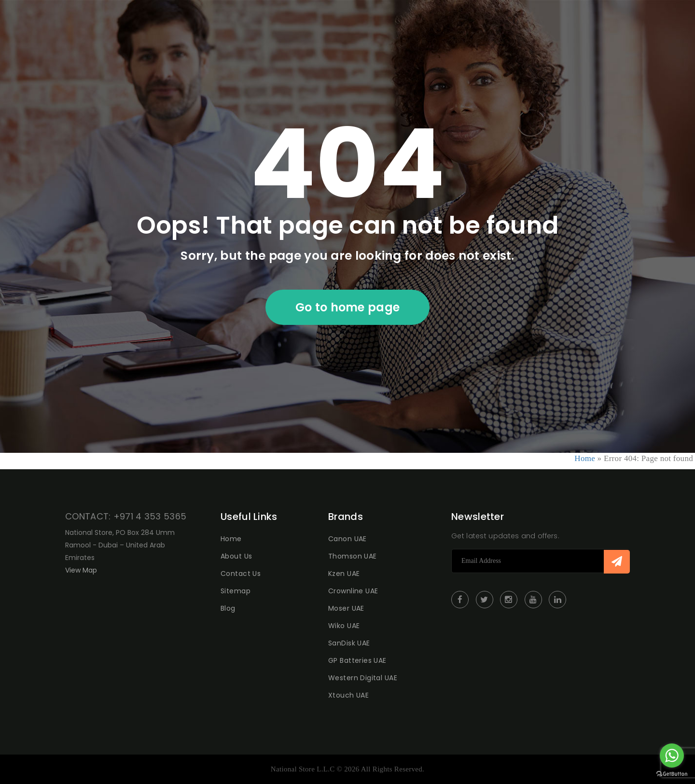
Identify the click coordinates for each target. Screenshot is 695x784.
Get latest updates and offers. (505, 536)
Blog (228, 608)
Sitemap (236, 591)
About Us (236, 556)
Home (585, 458)
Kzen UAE (344, 574)
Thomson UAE (353, 556)
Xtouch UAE (348, 695)
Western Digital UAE (363, 678)
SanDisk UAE (349, 643)
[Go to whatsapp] (672, 756)
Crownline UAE (353, 591)
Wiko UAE (344, 626)
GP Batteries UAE (357, 660)
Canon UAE (347, 539)
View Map (81, 570)
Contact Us (241, 574)
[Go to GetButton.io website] (672, 774)
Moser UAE (346, 608)
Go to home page (348, 307)
